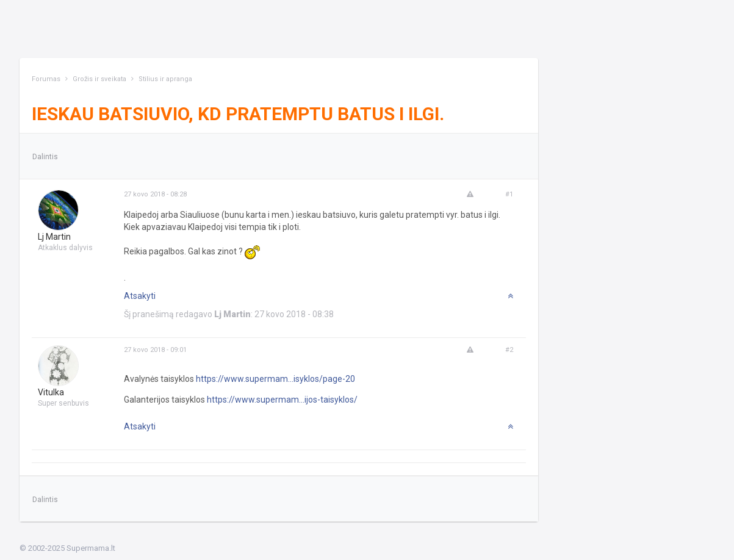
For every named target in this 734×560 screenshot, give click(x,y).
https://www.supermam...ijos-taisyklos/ (282, 400)
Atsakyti (140, 296)
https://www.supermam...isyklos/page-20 (275, 379)
